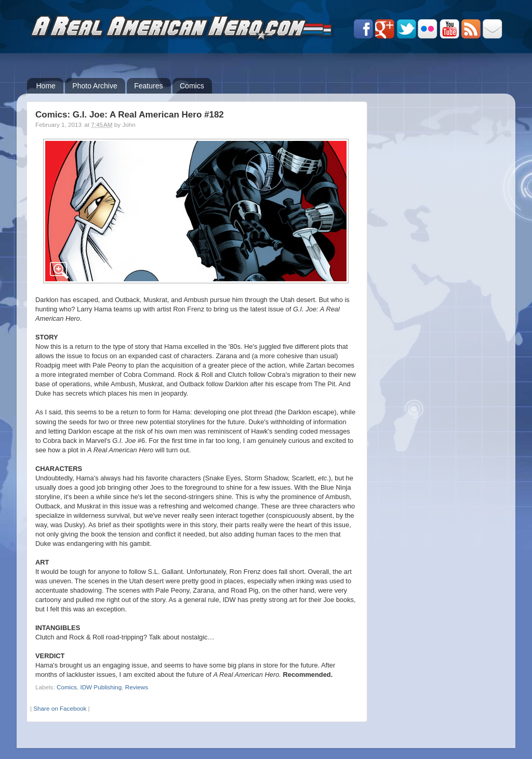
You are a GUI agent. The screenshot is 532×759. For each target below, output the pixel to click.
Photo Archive (95, 86)
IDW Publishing (101, 687)
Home (46, 86)
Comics (192, 86)
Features (148, 86)
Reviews (137, 687)
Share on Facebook (60, 708)
